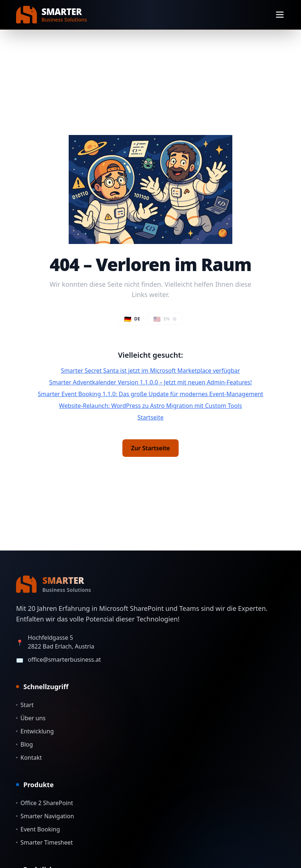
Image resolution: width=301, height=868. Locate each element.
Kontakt (29, 758)
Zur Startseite (150, 448)
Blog (24, 744)
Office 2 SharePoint (45, 803)
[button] (165, 319)
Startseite (150, 417)
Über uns (31, 718)
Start (25, 705)
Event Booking (38, 829)
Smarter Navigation (45, 816)
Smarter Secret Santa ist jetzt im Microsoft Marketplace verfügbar (150, 371)
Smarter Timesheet (44, 842)
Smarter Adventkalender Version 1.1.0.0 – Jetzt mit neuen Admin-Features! (150, 382)
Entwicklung (35, 731)
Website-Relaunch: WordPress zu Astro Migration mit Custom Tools (151, 406)
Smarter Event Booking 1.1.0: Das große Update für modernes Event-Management (150, 394)
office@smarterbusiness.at (64, 660)
